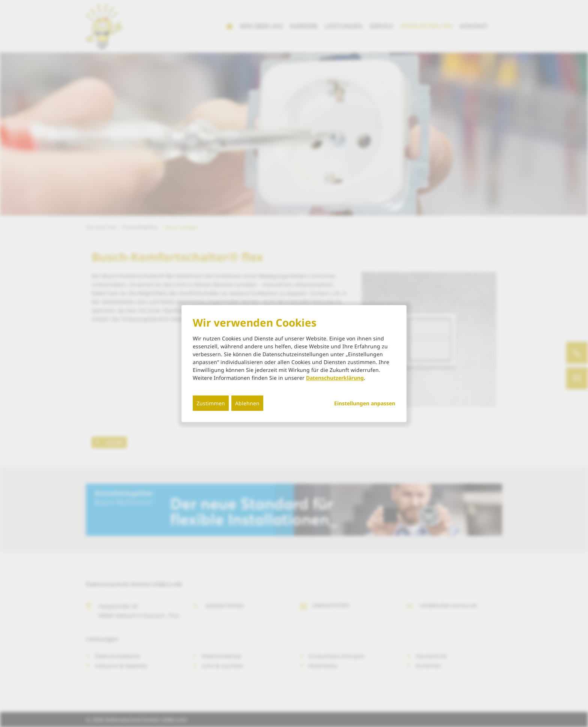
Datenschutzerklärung (335, 378)
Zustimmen (211, 403)
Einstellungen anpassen (365, 403)
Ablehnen (247, 403)
